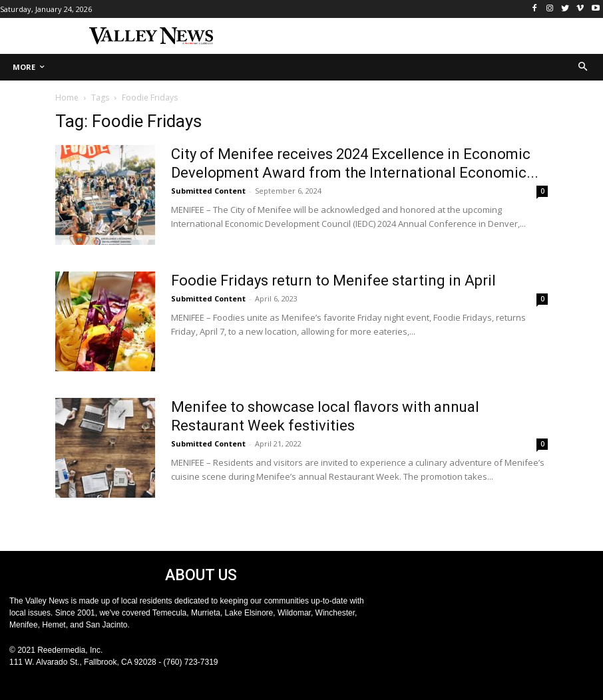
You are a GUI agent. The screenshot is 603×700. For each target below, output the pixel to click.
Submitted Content (208, 191)
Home (67, 97)
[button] (583, 68)
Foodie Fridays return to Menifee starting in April (333, 280)
